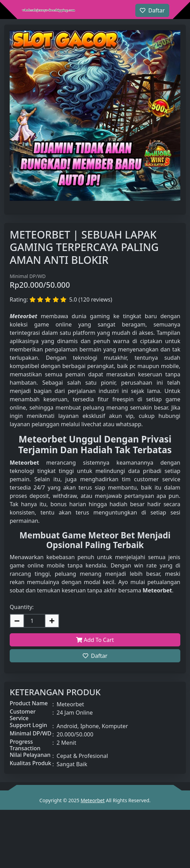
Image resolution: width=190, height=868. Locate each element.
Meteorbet (93, 800)
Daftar (95, 656)
